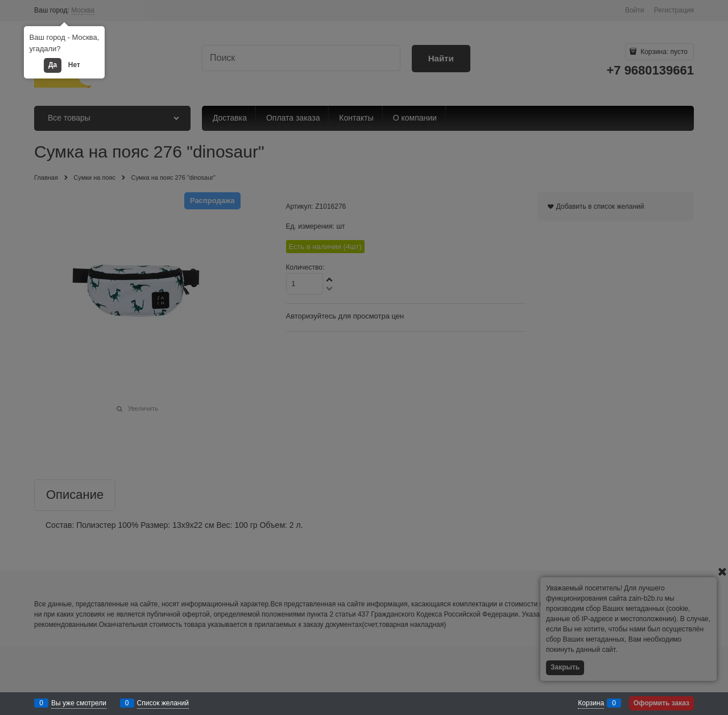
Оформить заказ (661, 703)
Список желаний (163, 703)
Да (53, 65)
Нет (74, 65)
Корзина (591, 703)
